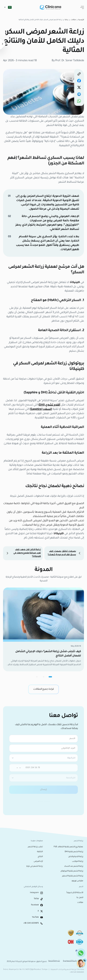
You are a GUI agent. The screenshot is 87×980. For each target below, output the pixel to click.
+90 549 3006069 (77, 972)
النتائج (40, 857)
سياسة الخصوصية (71, 961)
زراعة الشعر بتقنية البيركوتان (72, 871)
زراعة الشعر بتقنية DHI (74, 852)
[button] (7, 7)
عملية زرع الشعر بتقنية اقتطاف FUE (68, 847)
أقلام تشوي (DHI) (49, 405)
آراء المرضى (38, 861)
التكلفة (40, 852)
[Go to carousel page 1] (50, 677)
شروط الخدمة (54, 961)
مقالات (80, 903)
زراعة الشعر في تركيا (35, 866)
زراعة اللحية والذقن (76, 857)
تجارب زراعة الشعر (35, 847)
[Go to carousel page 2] (44, 677)
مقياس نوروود (77, 881)
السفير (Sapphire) (41, 409)
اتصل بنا (80, 898)
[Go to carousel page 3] (37, 677)
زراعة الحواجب (78, 861)
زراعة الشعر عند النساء (74, 866)
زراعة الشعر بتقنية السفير (73, 876)
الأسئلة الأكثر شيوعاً (75, 893)
